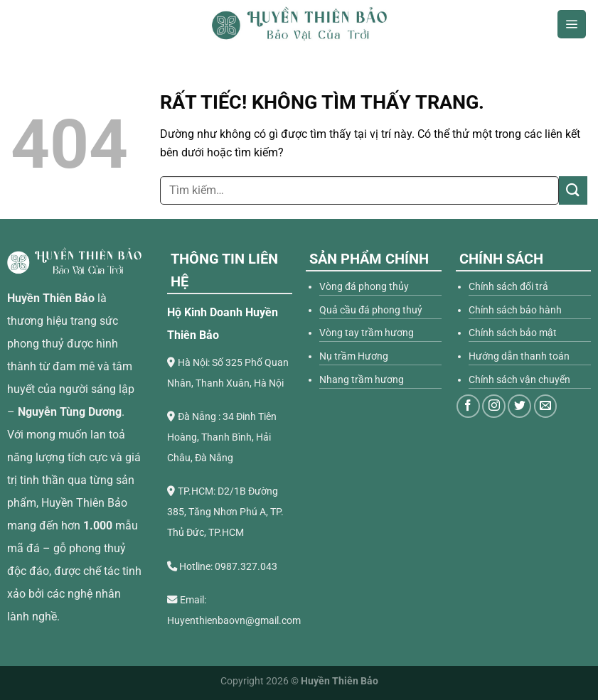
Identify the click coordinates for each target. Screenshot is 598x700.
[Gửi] (573, 190)
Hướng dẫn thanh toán (519, 356)
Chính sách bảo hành (515, 310)
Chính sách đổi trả (508, 287)
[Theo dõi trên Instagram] (494, 406)
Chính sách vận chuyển (519, 380)
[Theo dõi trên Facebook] (468, 406)
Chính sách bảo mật (513, 333)
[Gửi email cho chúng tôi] (546, 406)
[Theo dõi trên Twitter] (519, 406)
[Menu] (572, 24)
